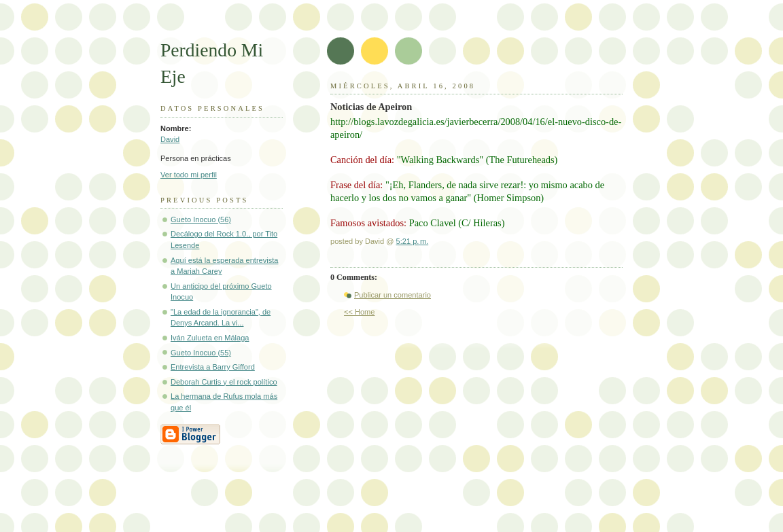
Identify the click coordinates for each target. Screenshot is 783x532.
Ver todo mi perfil (189, 175)
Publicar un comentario (393, 295)
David (170, 139)
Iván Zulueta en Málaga (210, 338)
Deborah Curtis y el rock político (224, 382)
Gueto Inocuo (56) (201, 219)
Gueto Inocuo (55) (201, 353)
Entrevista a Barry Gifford (213, 367)
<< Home (359, 312)
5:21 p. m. (413, 241)
